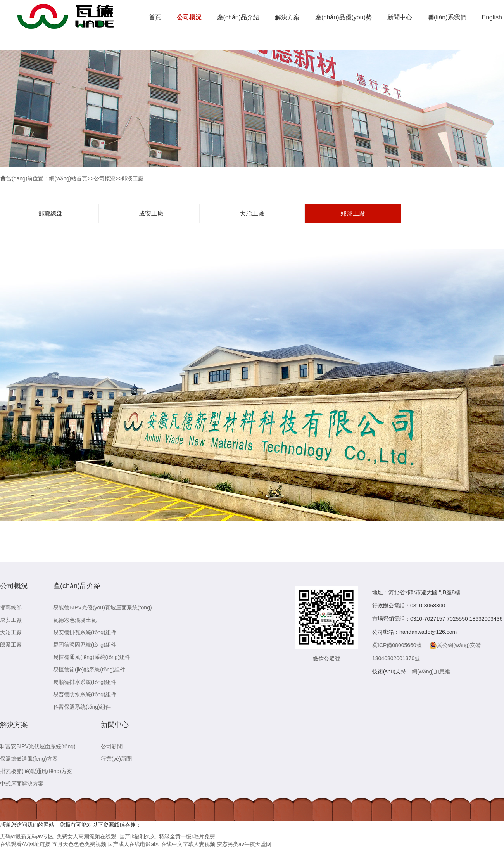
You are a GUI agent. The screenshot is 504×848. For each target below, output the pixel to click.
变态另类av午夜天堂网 (244, 844)
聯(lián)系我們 (447, 17)
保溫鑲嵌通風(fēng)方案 (29, 759)
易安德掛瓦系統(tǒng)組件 (85, 632)
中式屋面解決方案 (22, 784)
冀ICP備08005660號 (397, 645)
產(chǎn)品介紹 (238, 17)
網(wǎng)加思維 (431, 671)
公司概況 (189, 17)
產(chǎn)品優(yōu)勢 (343, 17)
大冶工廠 (252, 214)
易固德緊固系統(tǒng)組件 (85, 645)
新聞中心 (400, 17)
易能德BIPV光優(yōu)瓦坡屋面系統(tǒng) (103, 607)
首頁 (155, 17)
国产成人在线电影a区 (133, 844)
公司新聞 (112, 746)
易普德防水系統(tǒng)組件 (85, 694)
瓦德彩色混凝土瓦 (75, 620)
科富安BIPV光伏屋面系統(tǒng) (38, 746)
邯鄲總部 (50, 214)
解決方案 (287, 17)
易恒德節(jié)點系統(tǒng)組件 (89, 670)
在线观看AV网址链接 (25, 844)
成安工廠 (151, 214)
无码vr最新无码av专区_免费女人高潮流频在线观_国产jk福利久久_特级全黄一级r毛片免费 (108, 836)
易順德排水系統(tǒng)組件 (85, 682)
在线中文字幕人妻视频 (188, 844)
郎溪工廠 (133, 178)
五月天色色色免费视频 (79, 844)
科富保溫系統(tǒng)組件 (82, 707)
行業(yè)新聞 (116, 759)
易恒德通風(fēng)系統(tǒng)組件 (92, 657)
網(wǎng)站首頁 (68, 178)
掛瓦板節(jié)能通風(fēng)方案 (36, 771)
